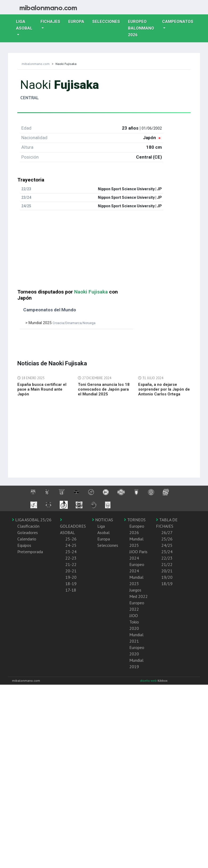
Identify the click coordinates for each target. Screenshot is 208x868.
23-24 (71, 552)
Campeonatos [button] (178, 22)
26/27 (167, 532)
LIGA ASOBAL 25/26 (32, 520)
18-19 (71, 584)
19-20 (71, 577)
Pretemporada (30, 552)
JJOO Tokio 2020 (134, 622)
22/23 (167, 558)
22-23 (71, 558)
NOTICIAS (103, 520)
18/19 (167, 584)
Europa (78, 21)
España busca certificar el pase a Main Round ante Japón (42, 389)
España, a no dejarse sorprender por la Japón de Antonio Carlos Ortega (164, 389)
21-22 (71, 564)
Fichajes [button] (50, 22)
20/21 (167, 571)
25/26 (167, 539)
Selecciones (108, 21)
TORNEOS (135, 520)
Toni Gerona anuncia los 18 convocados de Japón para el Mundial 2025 (104, 389)
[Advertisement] (80, 252)
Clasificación (28, 526)
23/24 (167, 552)
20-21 (71, 571)
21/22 (167, 564)
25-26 (71, 539)
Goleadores (28, 532)
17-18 (71, 590)
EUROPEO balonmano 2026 (143, 28)
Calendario (27, 539)
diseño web (149, 681)
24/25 (167, 545)
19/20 (167, 577)
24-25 (71, 545)
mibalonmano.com (36, 64)
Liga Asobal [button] (24, 25)
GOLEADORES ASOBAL (73, 526)
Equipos (24, 545)
